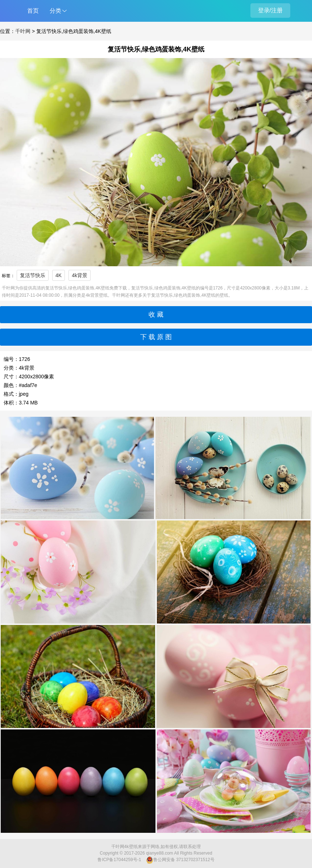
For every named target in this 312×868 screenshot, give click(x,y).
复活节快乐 (33, 275)
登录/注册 (270, 10)
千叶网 (23, 31)
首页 (33, 11)
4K (59, 275)
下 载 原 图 (156, 337)
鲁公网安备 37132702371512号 (180, 860)
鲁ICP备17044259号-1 (119, 860)
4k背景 (80, 275)
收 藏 (156, 314)
